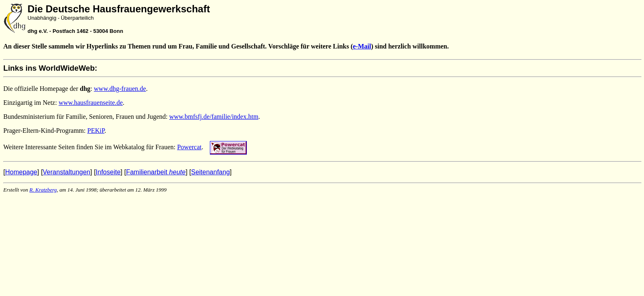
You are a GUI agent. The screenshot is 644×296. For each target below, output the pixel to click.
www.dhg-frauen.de (120, 89)
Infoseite (108, 172)
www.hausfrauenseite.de (91, 103)
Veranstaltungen (67, 172)
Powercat (189, 147)
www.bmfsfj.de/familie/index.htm (214, 117)
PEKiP (96, 131)
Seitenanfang (210, 172)
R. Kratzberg (43, 190)
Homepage (21, 172)
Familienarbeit (156, 172)
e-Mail (362, 46)
